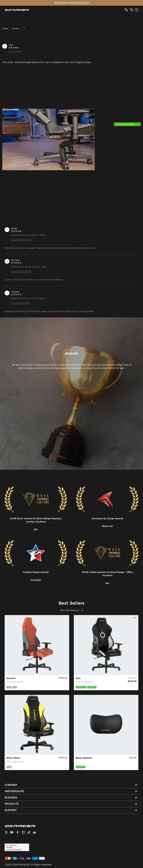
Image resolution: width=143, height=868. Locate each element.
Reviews (16, 29)
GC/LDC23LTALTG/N (21, 240)
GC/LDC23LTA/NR (20, 303)
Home (5, 29)
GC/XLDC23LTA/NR (21, 272)
